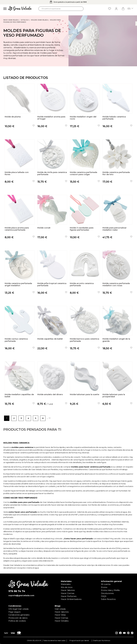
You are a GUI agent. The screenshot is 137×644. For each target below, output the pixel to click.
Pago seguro (15, 612)
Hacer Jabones (68, 590)
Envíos (104, 587)
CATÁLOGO (25, 20)
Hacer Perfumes (69, 596)
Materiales (66, 584)
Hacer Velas (60, 615)
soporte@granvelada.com (21, 595)
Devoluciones (107, 593)
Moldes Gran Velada (39, 20)
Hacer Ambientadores (71, 599)
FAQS (104, 596)
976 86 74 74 (17, 591)
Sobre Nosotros (108, 599)
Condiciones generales (19, 615)
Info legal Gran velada (18, 609)
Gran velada (60, 609)
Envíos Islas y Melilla (110, 590)
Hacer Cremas (68, 593)
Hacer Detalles (62, 621)
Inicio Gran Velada (11, 20)
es (130, 9)
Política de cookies (17, 621)
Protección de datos (18, 618)
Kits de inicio (67, 587)
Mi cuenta (106, 584)
